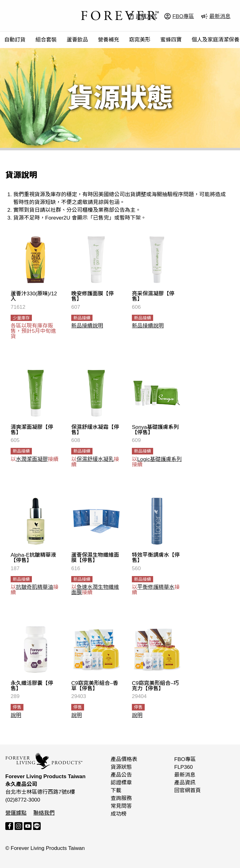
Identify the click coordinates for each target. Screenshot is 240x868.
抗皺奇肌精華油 (35, 587)
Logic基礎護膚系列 (160, 459)
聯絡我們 (44, 813)
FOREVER (120, 16)
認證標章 (121, 783)
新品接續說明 (87, 326)
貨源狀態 (121, 767)
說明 (16, 715)
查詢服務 (121, 798)
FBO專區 (185, 759)
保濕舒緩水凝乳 (95, 459)
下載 (116, 790)
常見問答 (121, 806)
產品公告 (121, 775)
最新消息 (185, 775)
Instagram (19, 826)
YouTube (28, 826)
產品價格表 (124, 759)
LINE (37, 826)
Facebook (9, 826)
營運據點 (16, 813)
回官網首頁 (188, 790)
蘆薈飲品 (77, 40)
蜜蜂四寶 (171, 40)
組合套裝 (46, 40)
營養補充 (108, 40)
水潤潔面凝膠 (32, 459)
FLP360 (184, 767)
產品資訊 (185, 783)
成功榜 (119, 814)
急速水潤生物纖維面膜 (95, 590)
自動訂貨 (15, 40)
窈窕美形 (140, 40)
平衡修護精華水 (156, 587)
